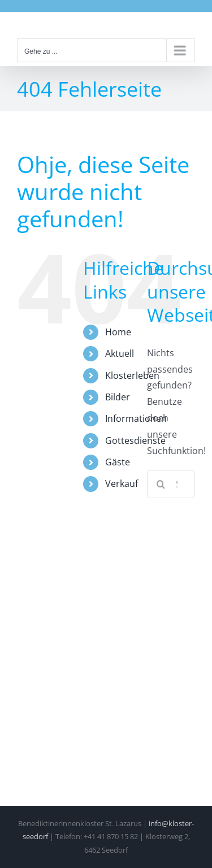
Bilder (118, 397)
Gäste (118, 462)
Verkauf (122, 483)
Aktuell (120, 353)
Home (118, 332)
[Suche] (161, 484)
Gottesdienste (135, 441)
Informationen (136, 418)
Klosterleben (132, 375)
